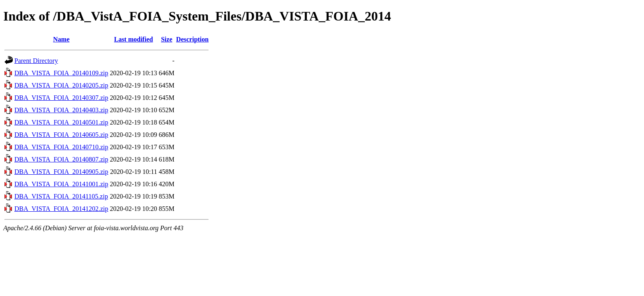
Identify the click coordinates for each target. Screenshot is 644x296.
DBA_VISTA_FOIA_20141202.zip (61, 209)
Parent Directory (36, 61)
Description (192, 39)
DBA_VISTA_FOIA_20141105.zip (61, 196)
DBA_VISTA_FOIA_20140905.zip (61, 172)
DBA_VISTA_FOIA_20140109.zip (61, 73)
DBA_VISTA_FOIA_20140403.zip (61, 110)
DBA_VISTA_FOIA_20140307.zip (61, 98)
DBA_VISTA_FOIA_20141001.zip (61, 184)
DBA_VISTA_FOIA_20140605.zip (61, 135)
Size (167, 39)
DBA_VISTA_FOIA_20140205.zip (61, 85)
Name (61, 39)
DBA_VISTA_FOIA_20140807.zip (61, 159)
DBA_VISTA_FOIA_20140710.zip (61, 147)
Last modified (134, 39)
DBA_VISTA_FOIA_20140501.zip (61, 122)
